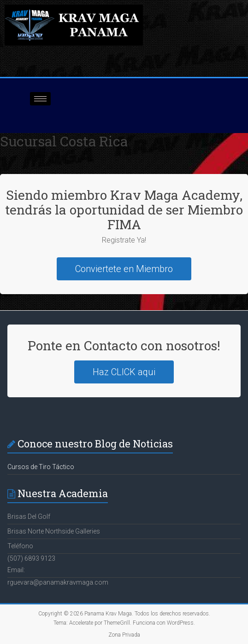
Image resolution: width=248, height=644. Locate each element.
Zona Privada (124, 635)
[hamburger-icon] (40, 99)
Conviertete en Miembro (124, 269)
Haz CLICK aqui (124, 372)
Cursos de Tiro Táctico (41, 467)
